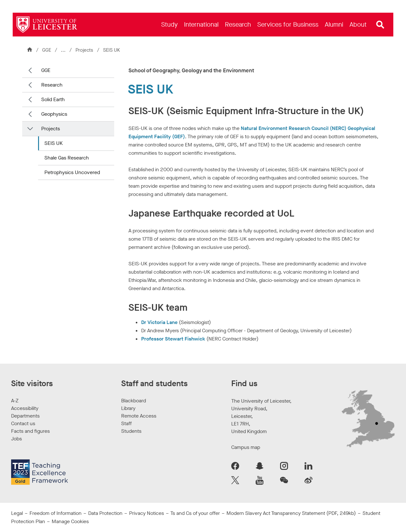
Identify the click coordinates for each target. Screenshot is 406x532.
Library (128, 408)
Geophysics (54, 114)
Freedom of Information (56, 513)
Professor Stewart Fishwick (173, 339)
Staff (126, 423)
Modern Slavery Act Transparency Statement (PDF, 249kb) (291, 513)
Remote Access (139, 416)
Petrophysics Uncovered (72, 172)
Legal (17, 513)
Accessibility (25, 408)
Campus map (246, 447)
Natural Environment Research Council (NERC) (294, 128)
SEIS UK (54, 143)
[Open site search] (380, 25)
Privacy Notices (147, 513)
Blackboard (134, 401)
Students (131, 431)
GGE (47, 50)
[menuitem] (169, 25)
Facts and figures (30, 431)
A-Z (15, 401)
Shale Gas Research (67, 158)
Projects (85, 50)
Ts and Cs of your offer (195, 513)
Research (52, 85)
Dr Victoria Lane (159, 322)
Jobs (16, 439)
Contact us (23, 423)
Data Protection (105, 513)
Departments (25, 416)
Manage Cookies (70, 521)
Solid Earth (53, 99)
